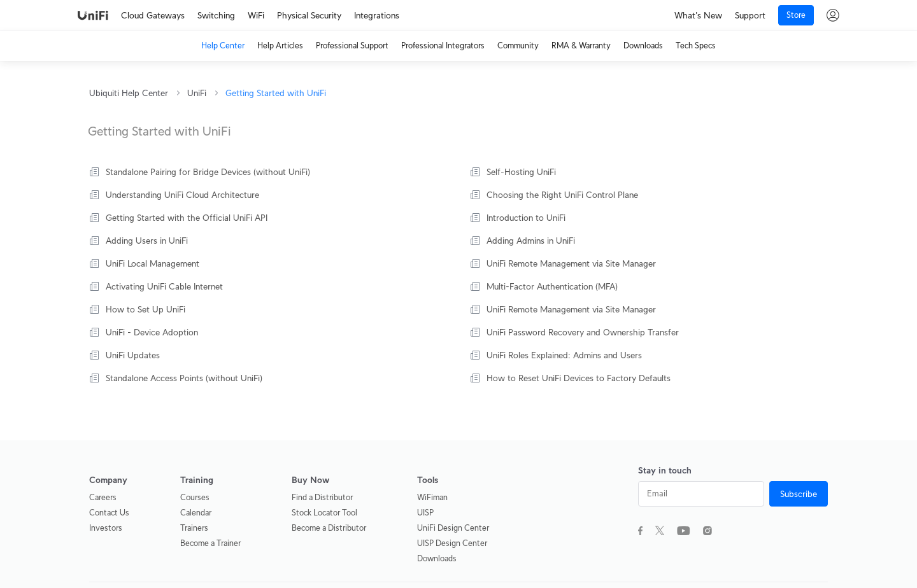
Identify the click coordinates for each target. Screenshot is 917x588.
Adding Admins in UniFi (531, 241)
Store (796, 15)
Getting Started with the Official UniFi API (187, 218)
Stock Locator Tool (324, 513)
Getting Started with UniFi (276, 93)
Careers (103, 497)
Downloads (643, 45)
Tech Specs (696, 45)
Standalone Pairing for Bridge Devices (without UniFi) (208, 172)
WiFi (256, 15)
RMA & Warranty (581, 45)
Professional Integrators (443, 45)
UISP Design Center (452, 543)
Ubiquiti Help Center (129, 93)
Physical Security (309, 15)
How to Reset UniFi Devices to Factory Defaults (579, 378)
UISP (425, 513)
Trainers (194, 528)
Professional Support (352, 45)
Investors (106, 528)
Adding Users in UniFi (147, 241)
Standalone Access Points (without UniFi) (184, 378)
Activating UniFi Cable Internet (164, 286)
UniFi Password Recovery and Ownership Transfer (583, 332)
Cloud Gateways (153, 15)
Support (750, 15)
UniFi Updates (133, 355)
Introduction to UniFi (526, 218)
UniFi (197, 93)
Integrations (377, 15)
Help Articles (280, 45)
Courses (195, 497)
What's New (698, 15)
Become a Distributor (329, 528)
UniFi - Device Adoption (152, 332)
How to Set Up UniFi (146, 309)
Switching (216, 15)
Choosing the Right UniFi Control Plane (562, 195)
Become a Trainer (210, 543)
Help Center (223, 45)
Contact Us (109, 513)
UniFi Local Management (153, 263)
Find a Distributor (322, 497)
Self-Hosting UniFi (521, 172)
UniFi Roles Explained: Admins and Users (564, 355)
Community (518, 45)
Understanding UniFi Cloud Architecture (182, 195)
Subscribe (799, 494)
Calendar (196, 513)
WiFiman (432, 497)
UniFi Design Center (453, 528)
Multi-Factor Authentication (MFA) (552, 286)
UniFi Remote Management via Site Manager (571, 263)
